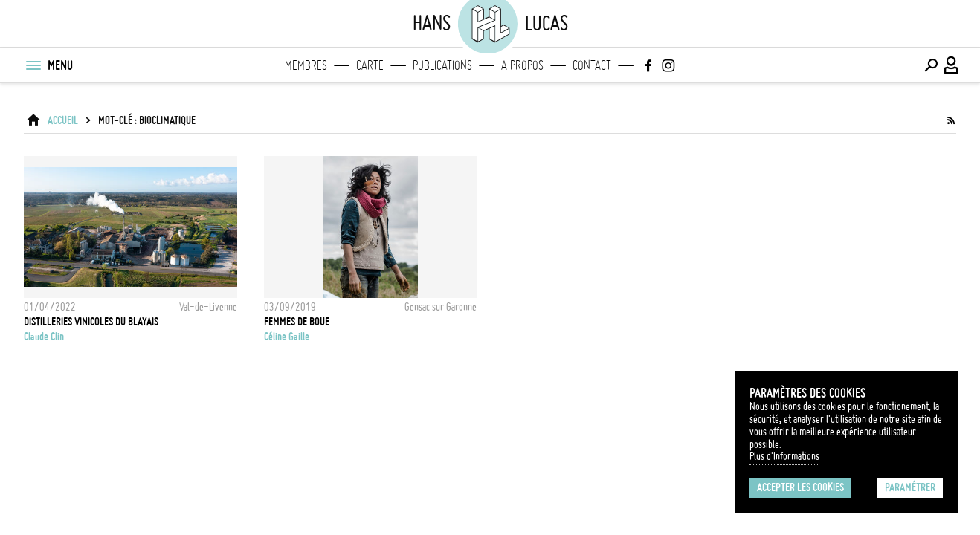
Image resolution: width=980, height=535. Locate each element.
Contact (592, 65)
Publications (442, 65)
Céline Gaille (287, 337)
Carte (370, 65)
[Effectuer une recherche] (931, 65)
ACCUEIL (63, 120)
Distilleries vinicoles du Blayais (91, 322)
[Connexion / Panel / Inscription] (952, 65)
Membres (306, 65)
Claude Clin (44, 337)
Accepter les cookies (800, 487)
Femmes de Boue (297, 322)
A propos (522, 65)
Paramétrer (910, 487)
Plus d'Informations (784, 456)
